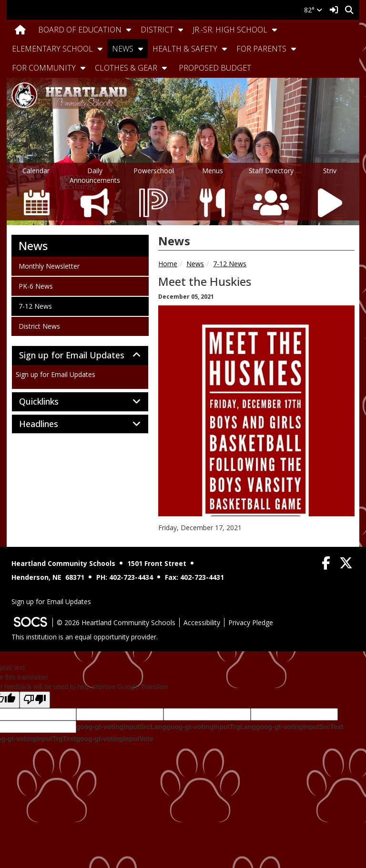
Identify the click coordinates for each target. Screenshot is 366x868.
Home (168, 264)
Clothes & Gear (126, 68)
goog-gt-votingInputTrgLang (211, 727)
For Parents (261, 49)
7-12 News (230, 264)
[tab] (80, 356)
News (123, 49)
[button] (129, 30)
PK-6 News (36, 286)
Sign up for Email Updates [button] (80, 356)
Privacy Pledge (251, 622)
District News (39, 326)
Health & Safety (185, 49)
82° (313, 10)
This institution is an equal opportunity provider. (85, 637)
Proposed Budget (215, 68)
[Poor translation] (35, 700)
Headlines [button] (49, 424)
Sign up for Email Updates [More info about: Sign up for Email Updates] (56, 374)
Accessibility (202, 622)
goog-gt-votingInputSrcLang (121, 727)
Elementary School (52, 49)
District (157, 30)
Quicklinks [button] (49, 402)
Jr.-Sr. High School (230, 30)
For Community (44, 68)
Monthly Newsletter (49, 266)
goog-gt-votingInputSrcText (300, 727)
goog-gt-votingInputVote (114, 739)
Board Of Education (80, 30)
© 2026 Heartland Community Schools (116, 622)
